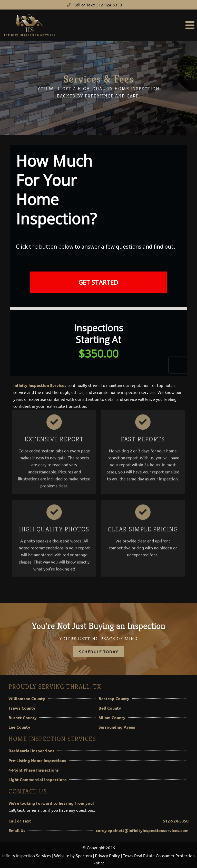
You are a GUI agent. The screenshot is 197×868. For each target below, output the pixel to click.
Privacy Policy (107, 855)
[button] (128, 25)
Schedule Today (99, 652)
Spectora (84, 855)
